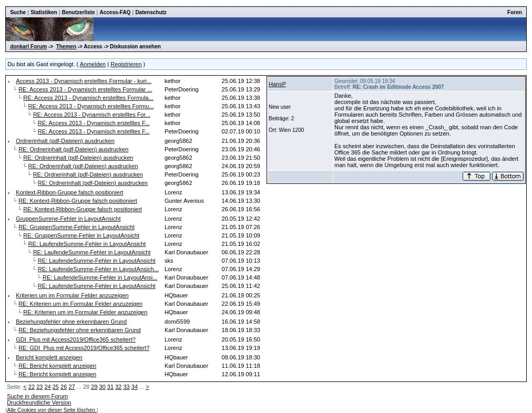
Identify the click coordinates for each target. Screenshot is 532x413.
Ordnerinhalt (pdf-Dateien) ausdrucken (65, 141)
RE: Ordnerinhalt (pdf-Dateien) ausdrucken (73, 149)
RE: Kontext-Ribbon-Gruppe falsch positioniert (78, 201)
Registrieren (126, 64)
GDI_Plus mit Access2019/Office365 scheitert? (76, 339)
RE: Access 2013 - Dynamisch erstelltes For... (92, 115)
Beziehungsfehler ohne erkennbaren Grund (71, 322)
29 (94, 387)
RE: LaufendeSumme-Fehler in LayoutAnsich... (98, 269)
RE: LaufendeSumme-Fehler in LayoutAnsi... (100, 277)
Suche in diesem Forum (37, 396)
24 (47, 387)
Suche (18, 12)
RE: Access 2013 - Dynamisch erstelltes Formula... (88, 98)
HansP (277, 84)
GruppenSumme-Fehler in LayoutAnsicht (68, 219)
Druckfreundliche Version (39, 402)
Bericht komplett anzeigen (49, 357)
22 (32, 387)
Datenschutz (151, 12)
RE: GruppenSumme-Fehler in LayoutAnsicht (76, 227)
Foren (515, 12)
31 (110, 387)
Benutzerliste (79, 12)
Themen (66, 47)
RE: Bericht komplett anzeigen (57, 366)
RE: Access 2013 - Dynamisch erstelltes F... (94, 123)
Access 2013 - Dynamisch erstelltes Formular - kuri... (84, 81)
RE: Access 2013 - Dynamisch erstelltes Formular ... (85, 89)
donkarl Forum (28, 47)
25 (56, 387)
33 (126, 387)
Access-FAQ (115, 12)
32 (118, 387)
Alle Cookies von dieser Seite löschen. (52, 410)
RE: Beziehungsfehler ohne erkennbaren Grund (79, 330)
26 (64, 387)
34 (135, 387)
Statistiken (44, 12)
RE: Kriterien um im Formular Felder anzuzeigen (80, 304)
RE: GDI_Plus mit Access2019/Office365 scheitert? (84, 348)
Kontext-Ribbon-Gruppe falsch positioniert (69, 192)
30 (103, 387)
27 (71, 387)
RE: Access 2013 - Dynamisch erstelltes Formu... (91, 106)
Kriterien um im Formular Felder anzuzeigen (72, 295)
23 (39, 387)
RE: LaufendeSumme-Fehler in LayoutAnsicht (87, 244)
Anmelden (93, 64)
